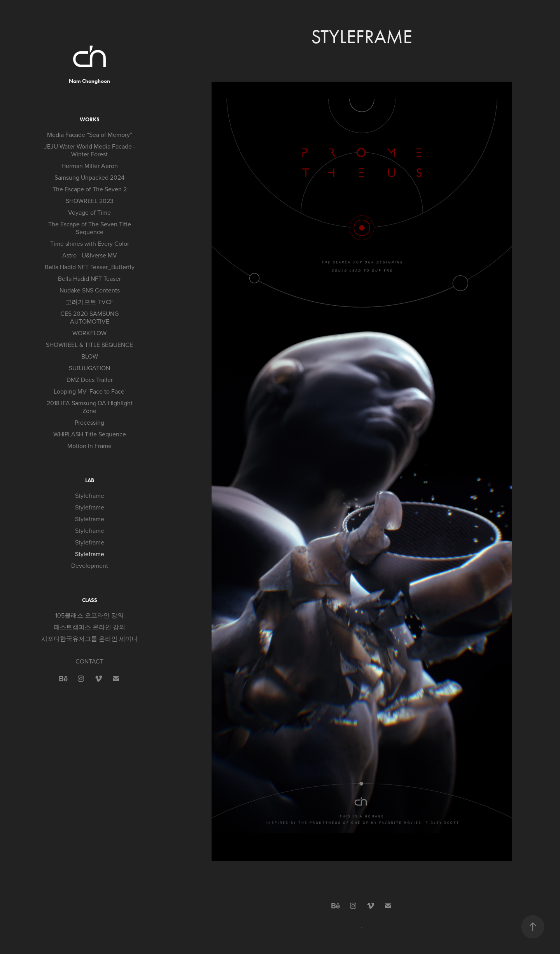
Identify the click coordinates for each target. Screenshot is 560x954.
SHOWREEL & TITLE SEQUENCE (89, 345)
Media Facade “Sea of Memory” (90, 135)
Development (90, 565)
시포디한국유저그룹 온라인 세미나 (89, 639)
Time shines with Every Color (90, 243)
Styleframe (90, 495)
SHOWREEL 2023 (90, 201)
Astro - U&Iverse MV (90, 255)
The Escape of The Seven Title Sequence (90, 228)
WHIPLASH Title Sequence (90, 434)
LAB (90, 481)
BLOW (90, 356)
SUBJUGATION (89, 368)
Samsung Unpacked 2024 (89, 177)
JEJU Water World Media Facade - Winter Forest (90, 150)
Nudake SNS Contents (90, 290)
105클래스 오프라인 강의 (89, 615)
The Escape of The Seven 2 (90, 189)
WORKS (90, 120)
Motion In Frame (89, 446)
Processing (89, 422)
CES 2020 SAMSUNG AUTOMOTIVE (89, 317)
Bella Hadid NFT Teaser (89, 278)
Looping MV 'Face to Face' (90, 391)
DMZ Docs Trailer (90, 380)
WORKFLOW (89, 333)
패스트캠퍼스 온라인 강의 (89, 627)
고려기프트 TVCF (89, 302)
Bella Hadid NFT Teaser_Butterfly (90, 267)
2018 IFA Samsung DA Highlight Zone (90, 407)
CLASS (90, 600)
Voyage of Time (89, 212)
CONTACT (89, 661)
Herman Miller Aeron (90, 166)
